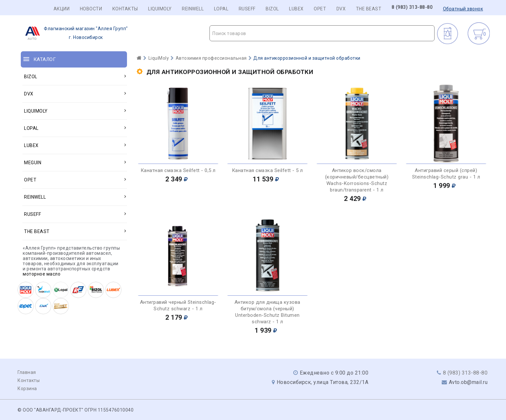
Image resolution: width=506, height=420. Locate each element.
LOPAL (221, 9)
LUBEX (296, 9)
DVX (341, 9)
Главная (27, 372)
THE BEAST (369, 9)
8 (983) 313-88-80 (412, 7)
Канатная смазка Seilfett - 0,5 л (178, 170)
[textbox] (322, 33)
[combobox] (322, 33)
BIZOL (272, 9)
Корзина (27, 389)
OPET (320, 9)
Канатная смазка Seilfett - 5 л (267, 170)
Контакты (125, 9)
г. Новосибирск (75, 33)
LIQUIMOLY (160, 9)
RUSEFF (247, 9)
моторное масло (42, 274)
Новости (91, 9)
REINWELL (193, 9)
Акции (62, 9)
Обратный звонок (463, 9)
